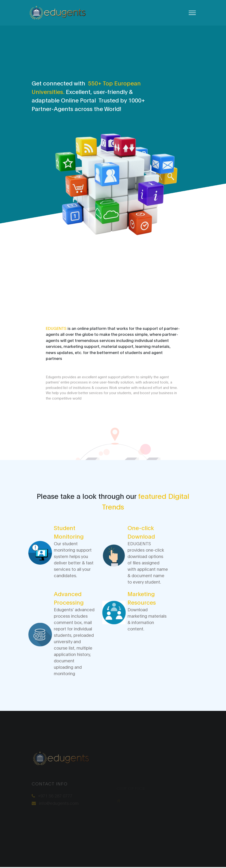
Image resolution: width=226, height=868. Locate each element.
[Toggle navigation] (192, 13)
